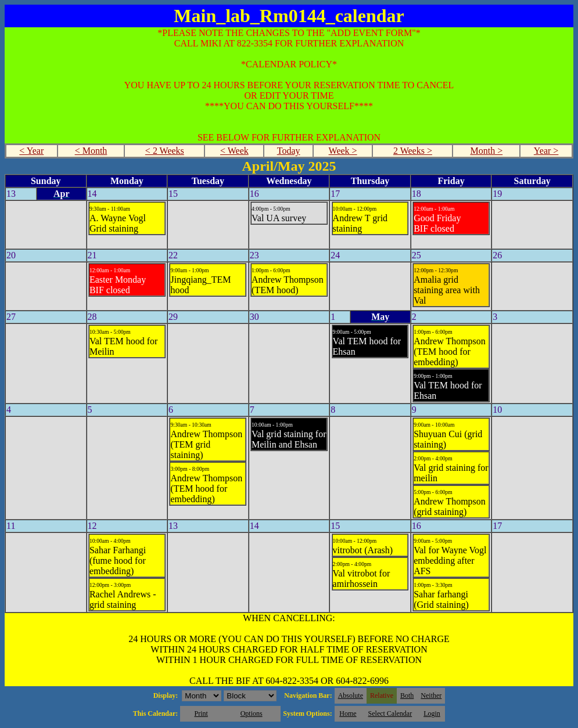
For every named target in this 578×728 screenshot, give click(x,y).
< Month (91, 151)
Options (252, 713)
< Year (31, 151)
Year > (546, 151)
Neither (431, 695)
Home (348, 713)
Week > (343, 151)
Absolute (351, 695)
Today (289, 151)
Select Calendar (390, 713)
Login (432, 713)
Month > (486, 151)
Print (201, 713)
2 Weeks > (413, 151)
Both (407, 695)
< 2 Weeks (165, 151)
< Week (234, 151)
